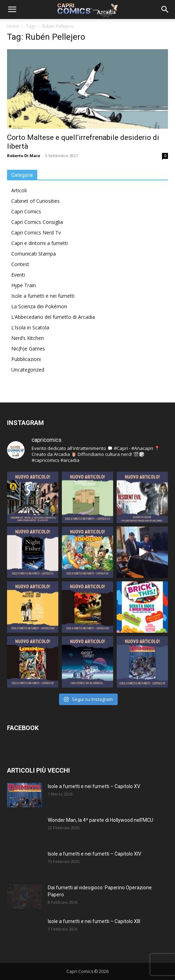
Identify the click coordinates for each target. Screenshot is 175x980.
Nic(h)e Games (28, 349)
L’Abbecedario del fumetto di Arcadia (53, 317)
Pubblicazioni (26, 359)
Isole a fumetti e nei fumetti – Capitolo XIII (94, 921)
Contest (20, 264)
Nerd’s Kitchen (28, 338)
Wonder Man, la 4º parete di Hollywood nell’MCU (101, 820)
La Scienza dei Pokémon (39, 306)
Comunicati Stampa (34, 254)
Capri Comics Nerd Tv (36, 233)
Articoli (19, 190)
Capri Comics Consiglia (37, 222)
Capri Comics (26, 211)
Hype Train (24, 285)
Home (13, 26)
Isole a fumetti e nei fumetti (43, 296)
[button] (12, 9)
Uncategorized (28, 370)
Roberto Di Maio (24, 156)
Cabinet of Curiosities (35, 201)
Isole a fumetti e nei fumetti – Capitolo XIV (95, 854)
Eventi (18, 275)
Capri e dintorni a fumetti (40, 243)
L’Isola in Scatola (30, 327)
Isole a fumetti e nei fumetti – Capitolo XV (94, 786)
